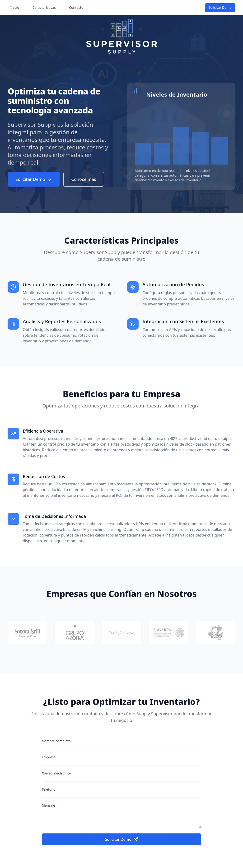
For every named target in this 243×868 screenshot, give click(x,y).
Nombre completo (56, 741)
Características (44, 7)
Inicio (15, 7)
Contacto (76, 7)
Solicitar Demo (220, 7)
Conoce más (84, 179)
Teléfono (49, 789)
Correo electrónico (56, 773)
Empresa (49, 757)
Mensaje (48, 805)
